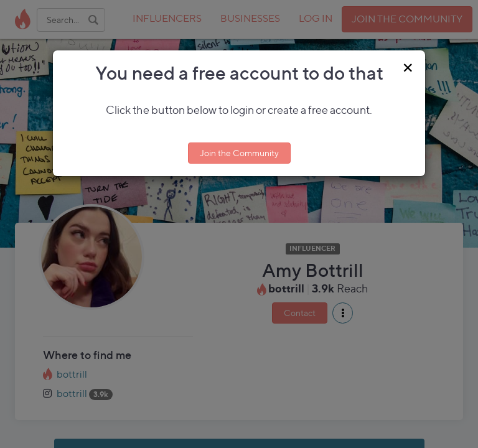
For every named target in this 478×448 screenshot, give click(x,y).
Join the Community (239, 153)
